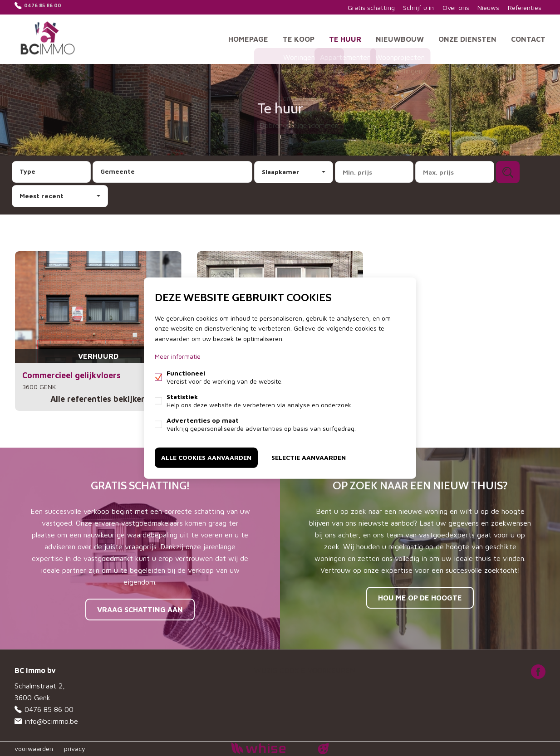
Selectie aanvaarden (309, 457)
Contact (528, 38)
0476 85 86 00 (49, 7)
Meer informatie (178, 356)
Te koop (299, 38)
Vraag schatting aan (140, 610)
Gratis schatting (362, 7)
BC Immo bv (35, 670)
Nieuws (485, 7)
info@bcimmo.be (51, 721)
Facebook (538, 672)
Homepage (248, 38)
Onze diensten (467, 38)
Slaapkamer (281, 172)
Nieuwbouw (400, 38)
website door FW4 (324, 749)
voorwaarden (34, 749)
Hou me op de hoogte (420, 598)
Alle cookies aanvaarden (206, 457)
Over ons (450, 7)
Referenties (523, 7)
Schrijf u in (411, 7)
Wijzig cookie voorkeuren (305, 670)
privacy (75, 749)
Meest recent (42, 196)
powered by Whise (269, 748)
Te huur (345, 38)
